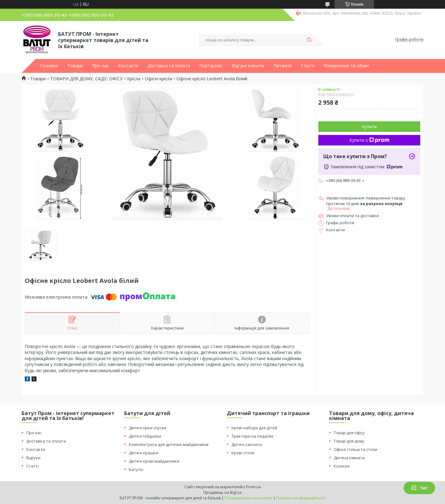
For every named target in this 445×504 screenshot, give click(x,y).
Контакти (128, 66)
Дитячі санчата (247, 444)
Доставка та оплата (169, 66)
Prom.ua (253, 487)
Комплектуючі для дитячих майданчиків (169, 444)
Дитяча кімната (349, 458)
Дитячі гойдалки (145, 436)
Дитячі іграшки (144, 453)
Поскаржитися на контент (248, 498)
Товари (75, 66)
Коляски (342, 466)
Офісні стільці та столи (356, 449)
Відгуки (33, 458)
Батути (136, 469)
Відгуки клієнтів (248, 66)
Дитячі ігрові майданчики (154, 461)
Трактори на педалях (252, 436)
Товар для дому (349, 441)
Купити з (369, 140)
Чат (419, 488)
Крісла (134, 79)
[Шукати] (309, 40)
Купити (369, 126)
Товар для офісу (349, 433)
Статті (307, 66)
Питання (282, 66)
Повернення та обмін (346, 66)
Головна (49, 66)
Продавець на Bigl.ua (222, 492)
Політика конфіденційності (301, 498)
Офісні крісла (159, 79)
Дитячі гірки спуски (148, 428)
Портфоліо (211, 66)
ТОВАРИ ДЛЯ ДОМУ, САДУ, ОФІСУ (87, 79)
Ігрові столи (243, 453)
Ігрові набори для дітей (254, 428)
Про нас (100, 66)
